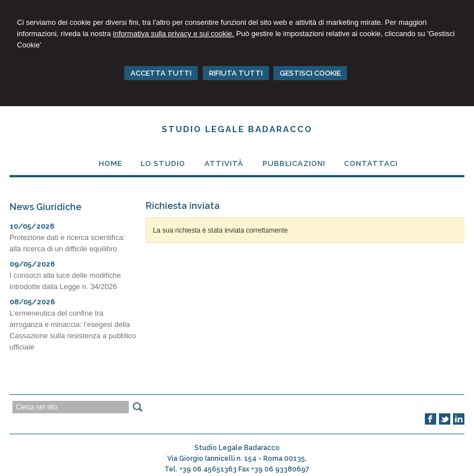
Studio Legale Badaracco (237, 129)
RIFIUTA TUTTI (236, 73)
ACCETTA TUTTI (161, 73)
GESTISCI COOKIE (310, 73)
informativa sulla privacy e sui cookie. (174, 34)
